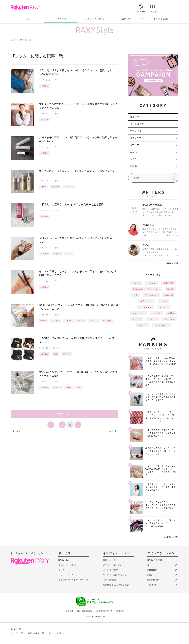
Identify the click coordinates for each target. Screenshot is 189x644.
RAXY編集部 (107, 321)
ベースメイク (137, 124)
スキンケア (136, 117)
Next (112, 431)
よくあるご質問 (161, 19)
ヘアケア (134, 145)
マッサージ (69, 187)
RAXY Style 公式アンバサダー (146, 289)
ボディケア (136, 138)
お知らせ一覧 (109, 560)
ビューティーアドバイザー (71, 580)
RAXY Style (61, 19)
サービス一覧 (17, 633)
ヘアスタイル (145, 307)
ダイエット (169, 319)
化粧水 (171, 313)
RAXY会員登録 (155, 560)
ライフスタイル (161, 325)
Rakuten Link (154, 580)
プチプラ (68, 321)
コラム (56, 80)
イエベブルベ (139, 313)
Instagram (152, 570)
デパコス (81, 321)
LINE (150, 575)
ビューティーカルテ (68, 575)
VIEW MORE (171, 263)
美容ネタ (45, 86)
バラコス (93, 321)
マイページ (64, 570)
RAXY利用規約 (110, 580)
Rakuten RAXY (26, 8)
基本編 (44, 187)
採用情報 (120, 611)
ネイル (133, 152)
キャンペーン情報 (94, 19)
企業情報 (69, 611)
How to (44, 321)
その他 (133, 166)
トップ (27, 19)
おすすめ (45, 254)
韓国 (56, 354)
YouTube (152, 585)
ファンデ (152, 319)
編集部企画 (168, 283)
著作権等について (104, 611)
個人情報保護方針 (85, 611)
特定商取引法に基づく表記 (116, 585)
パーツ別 (156, 313)
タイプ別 (142, 325)
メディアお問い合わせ (114, 565)
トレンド (169, 295)
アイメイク (136, 131)
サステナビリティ (57, 633)
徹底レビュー (146, 301)
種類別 (69, 387)
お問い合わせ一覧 (36, 633)
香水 (79, 387)
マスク (69, 254)
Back (16, 431)
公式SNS (127, 19)
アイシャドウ (151, 295)
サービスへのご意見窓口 (115, 575)
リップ (163, 301)
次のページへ (64, 414)
